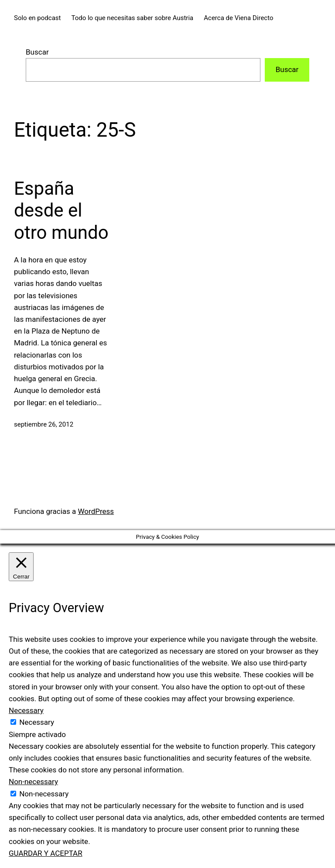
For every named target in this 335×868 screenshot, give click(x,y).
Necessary (37, 722)
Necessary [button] (26, 710)
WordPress (96, 511)
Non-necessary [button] (33, 782)
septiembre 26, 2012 (44, 424)
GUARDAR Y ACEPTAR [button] (46, 853)
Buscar (37, 52)
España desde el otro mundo (61, 210)
